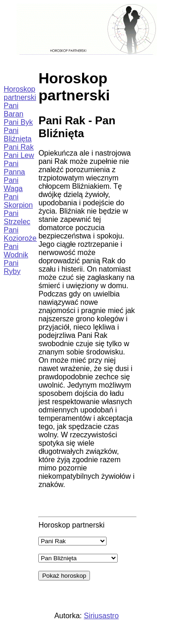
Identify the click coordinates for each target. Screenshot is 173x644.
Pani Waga (13, 184)
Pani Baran (14, 110)
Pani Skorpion (18, 201)
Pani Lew (19, 155)
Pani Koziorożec (22, 234)
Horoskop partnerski (20, 93)
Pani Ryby (12, 267)
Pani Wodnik (16, 251)
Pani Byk (18, 122)
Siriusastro (101, 616)
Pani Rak (19, 147)
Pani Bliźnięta (18, 135)
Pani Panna (14, 168)
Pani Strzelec (17, 218)
